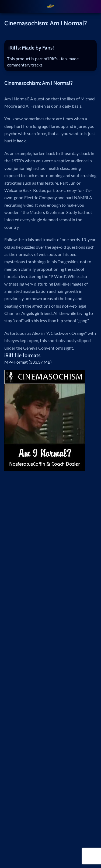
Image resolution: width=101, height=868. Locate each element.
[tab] (51, 48)
